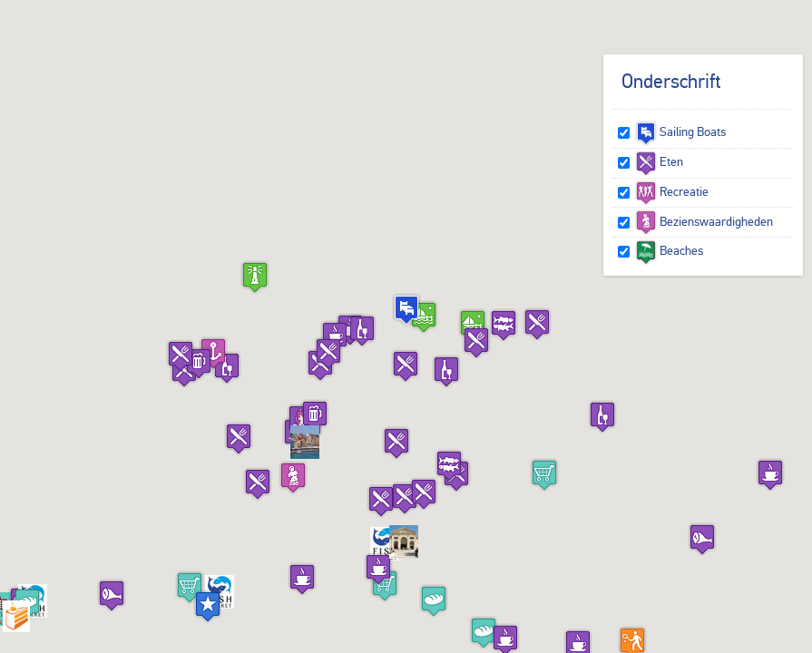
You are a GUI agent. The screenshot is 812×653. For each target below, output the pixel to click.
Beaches (669, 250)
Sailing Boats (680, 132)
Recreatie (672, 191)
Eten (659, 161)
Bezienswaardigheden (704, 221)
